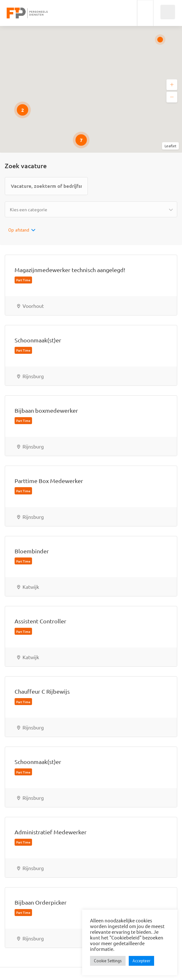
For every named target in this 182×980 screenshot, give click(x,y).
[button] (172, 85)
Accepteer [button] (141, 961)
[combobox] (91, 209)
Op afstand (19, 230)
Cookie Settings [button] (108, 961)
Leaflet (170, 146)
